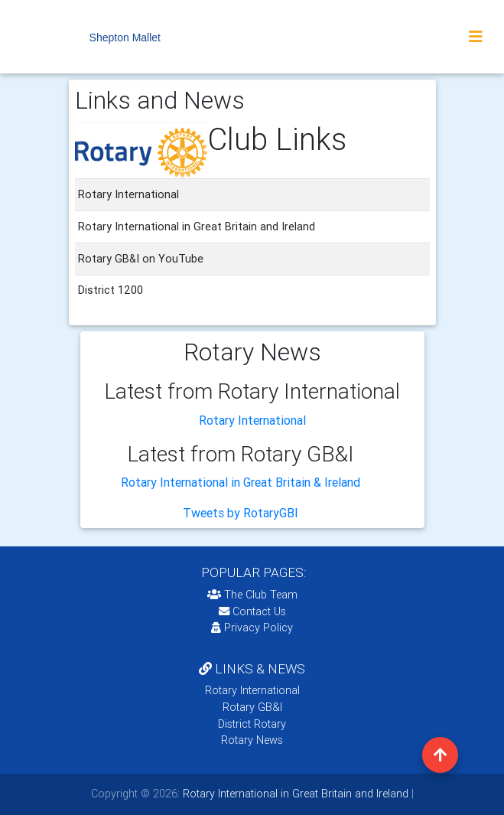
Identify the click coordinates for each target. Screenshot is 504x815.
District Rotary (252, 724)
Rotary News (252, 740)
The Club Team (252, 595)
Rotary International (252, 420)
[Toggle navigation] (476, 37)
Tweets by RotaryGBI (241, 513)
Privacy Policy (252, 628)
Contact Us (252, 611)
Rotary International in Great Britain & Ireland (241, 482)
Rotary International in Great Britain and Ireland (294, 794)
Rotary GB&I (252, 707)
